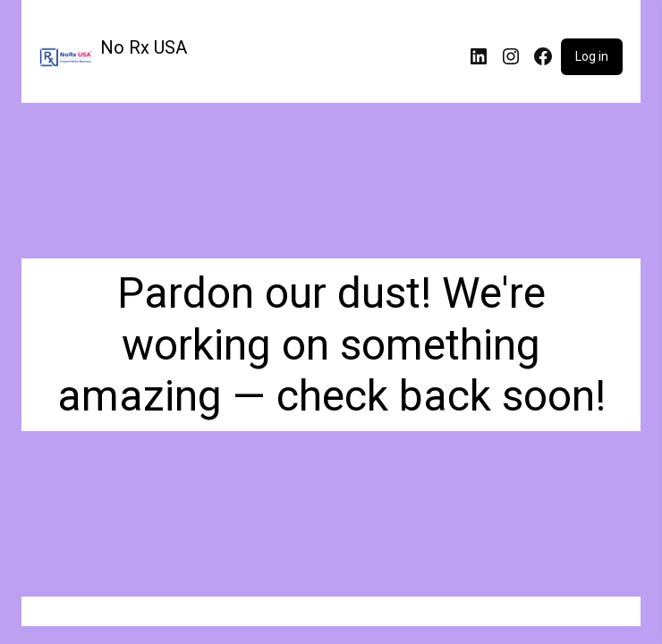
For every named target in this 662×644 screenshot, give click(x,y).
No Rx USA (144, 47)
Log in (592, 56)
